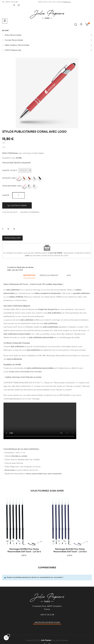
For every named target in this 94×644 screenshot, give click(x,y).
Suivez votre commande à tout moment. (25, 372)
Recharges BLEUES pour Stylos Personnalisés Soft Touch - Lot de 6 (70, 551)
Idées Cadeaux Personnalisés (17, 45)
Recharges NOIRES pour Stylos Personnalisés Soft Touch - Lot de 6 (24, 551)
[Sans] (19, 178)
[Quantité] (25, 170)
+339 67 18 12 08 (47, 615)
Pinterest (14, 229)
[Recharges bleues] (35, 186)
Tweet (8, 229)
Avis (69, 275)
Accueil (5, 30)
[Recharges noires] (29, 186)
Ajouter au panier (17, 205)
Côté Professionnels (13, 50)
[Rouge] (29, 178)
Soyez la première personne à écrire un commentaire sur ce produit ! (35, 577)
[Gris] (34, 178)
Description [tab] (29, 275)
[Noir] (40, 178)
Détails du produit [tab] (49, 275)
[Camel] (24, 178)
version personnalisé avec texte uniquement (44, 474)
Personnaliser (12, 238)
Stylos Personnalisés (13, 35)
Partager (3, 229)
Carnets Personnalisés (14, 40)
